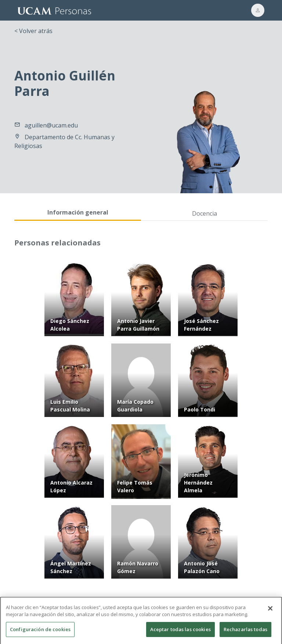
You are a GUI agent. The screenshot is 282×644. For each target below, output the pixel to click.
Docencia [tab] (205, 213)
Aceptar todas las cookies (180, 632)
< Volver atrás (33, 31)
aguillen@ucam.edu (51, 125)
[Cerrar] (270, 611)
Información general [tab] (78, 212)
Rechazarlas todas (245, 632)
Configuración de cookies (40, 632)
